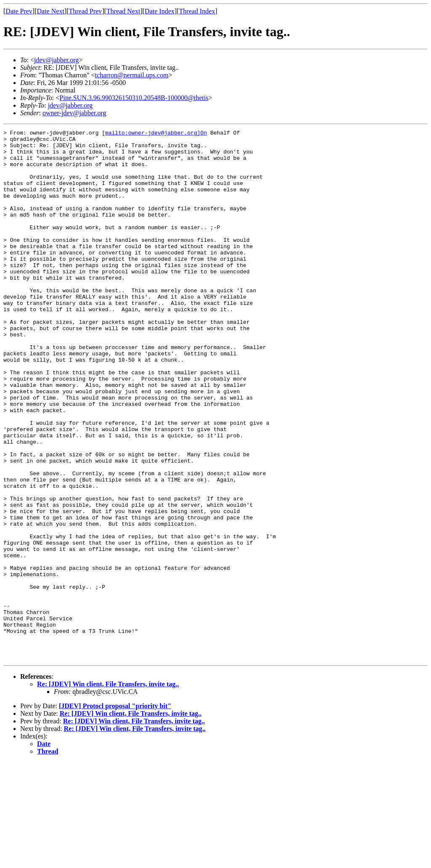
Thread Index (197, 11)
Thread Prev (85, 11)
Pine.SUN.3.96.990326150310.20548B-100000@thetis (134, 98)
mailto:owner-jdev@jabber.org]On (156, 134)
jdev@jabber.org (56, 60)
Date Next (51, 11)
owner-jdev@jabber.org (74, 113)
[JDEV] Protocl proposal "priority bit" (115, 812)
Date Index (160, 11)
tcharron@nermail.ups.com (132, 75)
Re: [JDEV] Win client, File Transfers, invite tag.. (108, 790)
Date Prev (19, 11)
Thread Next (123, 11)
